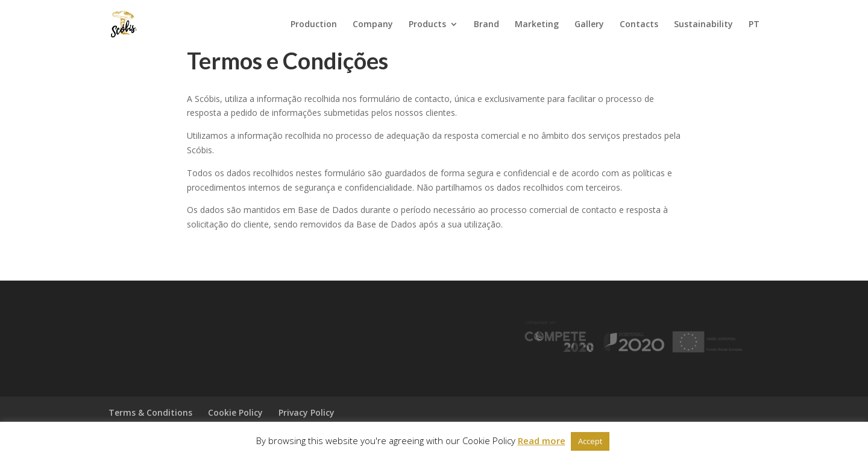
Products (427, 25)
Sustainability (703, 25)
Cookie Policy (235, 412)
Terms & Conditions (150, 412)
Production (314, 25)
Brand (486, 25)
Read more (542, 440)
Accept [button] (590, 441)
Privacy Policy (307, 412)
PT (754, 25)
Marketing (537, 25)
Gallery (589, 25)
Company (373, 25)
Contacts (639, 25)
